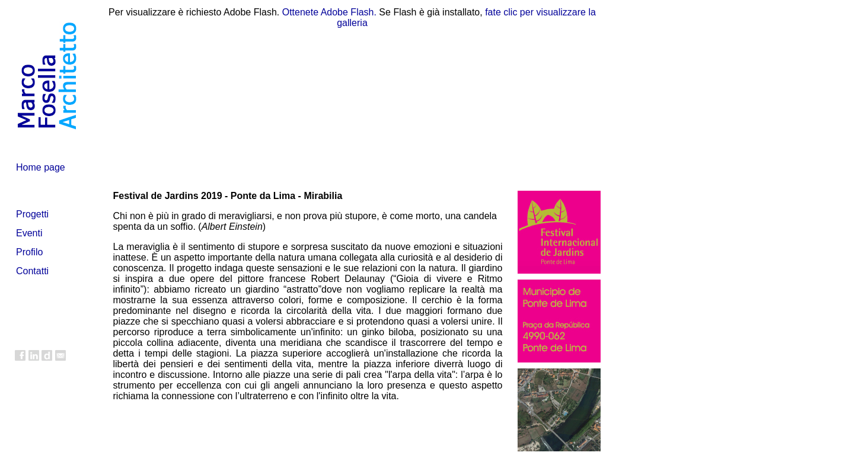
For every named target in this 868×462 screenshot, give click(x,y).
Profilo (29, 252)
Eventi (29, 233)
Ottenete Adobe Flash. (329, 12)
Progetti (32, 214)
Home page (41, 167)
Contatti (32, 271)
